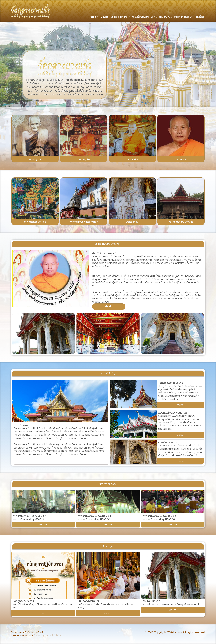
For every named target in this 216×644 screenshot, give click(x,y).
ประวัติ (104, 17)
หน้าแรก (94, 17)
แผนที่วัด (199, 17)
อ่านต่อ (109, 306)
